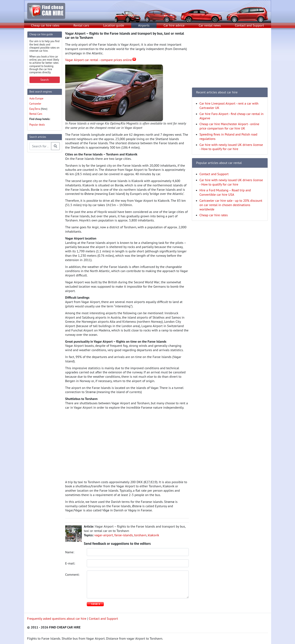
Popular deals (37, 125)
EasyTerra (35, 109)
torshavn (140, 535)
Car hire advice (174, 25)
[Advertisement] (44, 218)
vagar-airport (104, 535)
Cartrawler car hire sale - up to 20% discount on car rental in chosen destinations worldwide (231, 205)
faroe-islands (124, 535)
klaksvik (153, 535)
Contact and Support (249, 25)
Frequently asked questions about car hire (57, 618)
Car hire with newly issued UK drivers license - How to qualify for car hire (231, 147)
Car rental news (210, 25)
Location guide (114, 25)
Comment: (73, 574)
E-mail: (71, 563)
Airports (144, 25)
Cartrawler (35, 104)
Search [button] (45, 80)
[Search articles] (40, 146)
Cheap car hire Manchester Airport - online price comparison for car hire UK (229, 126)
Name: (70, 552)
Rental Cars (36, 114)
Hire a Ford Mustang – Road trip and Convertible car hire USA (225, 192)
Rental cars (81, 25)
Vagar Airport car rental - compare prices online (99, 60)
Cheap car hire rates (45, 25)
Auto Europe (36, 98)
